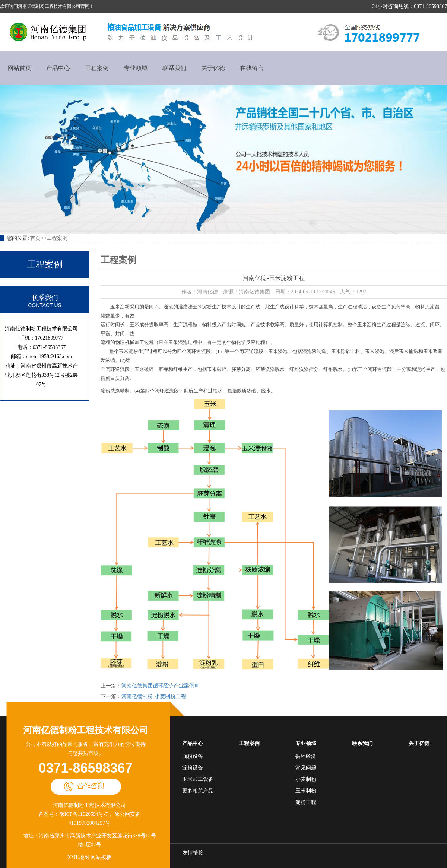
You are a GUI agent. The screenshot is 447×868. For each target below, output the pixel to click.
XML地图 (78, 857)
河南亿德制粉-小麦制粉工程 (154, 697)
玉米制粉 (306, 791)
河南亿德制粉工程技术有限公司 (86, 730)
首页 (35, 238)
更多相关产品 (198, 791)
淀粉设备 (193, 768)
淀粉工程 (306, 802)
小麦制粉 (306, 779)
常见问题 (306, 768)
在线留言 (252, 68)
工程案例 (97, 68)
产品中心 (58, 68)
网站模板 (101, 857)
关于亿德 (213, 68)
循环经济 (306, 756)
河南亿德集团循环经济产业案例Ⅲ (160, 686)
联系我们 (174, 68)
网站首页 (19, 68)
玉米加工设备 (198, 779)
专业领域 (136, 68)
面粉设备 (193, 756)
